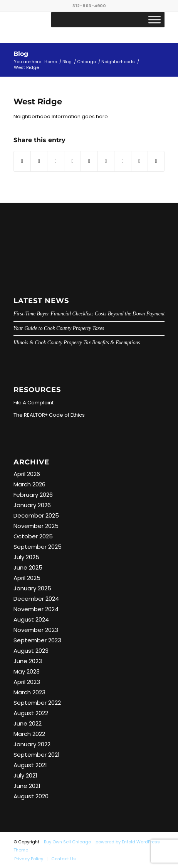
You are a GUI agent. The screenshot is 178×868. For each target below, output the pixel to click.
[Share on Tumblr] (106, 161)
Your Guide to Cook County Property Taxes (59, 328)
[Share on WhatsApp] (55, 161)
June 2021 (27, 786)
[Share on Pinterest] (72, 161)
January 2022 (32, 744)
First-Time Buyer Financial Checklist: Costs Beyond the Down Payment (89, 314)
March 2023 (29, 692)
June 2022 (28, 723)
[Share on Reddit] (139, 161)
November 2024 (36, 609)
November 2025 (36, 526)
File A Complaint (34, 403)
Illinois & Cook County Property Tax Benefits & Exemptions (77, 343)
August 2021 (30, 765)
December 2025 (36, 515)
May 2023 (27, 671)
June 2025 (28, 567)
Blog (21, 54)
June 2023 (28, 661)
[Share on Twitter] (39, 161)
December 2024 (36, 599)
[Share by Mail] (156, 161)
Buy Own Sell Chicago (67, 842)
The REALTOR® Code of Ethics (49, 415)
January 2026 (32, 505)
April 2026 (27, 474)
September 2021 (37, 755)
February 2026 (33, 495)
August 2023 (31, 651)
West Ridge (38, 101)
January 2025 (32, 588)
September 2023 (37, 640)
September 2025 (38, 547)
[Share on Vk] (123, 161)
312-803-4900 (89, 6)
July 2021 (25, 775)
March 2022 (29, 734)
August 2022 (31, 713)
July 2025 (26, 557)
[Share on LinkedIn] (89, 161)
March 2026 (29, 484)
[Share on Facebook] (22, 161)
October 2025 (33, 536)
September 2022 (37, 703)
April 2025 (27, 578)
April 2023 (27, 682)
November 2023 (36, 630)
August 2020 (31, 796)
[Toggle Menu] (154, 19)
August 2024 (31, 619)
